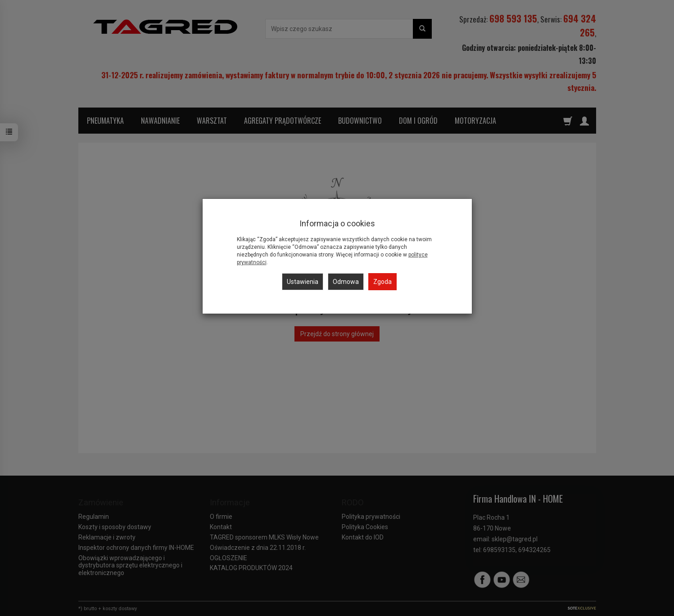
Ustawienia (303, 282)
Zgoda (382, 282)
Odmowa (346, 282)
